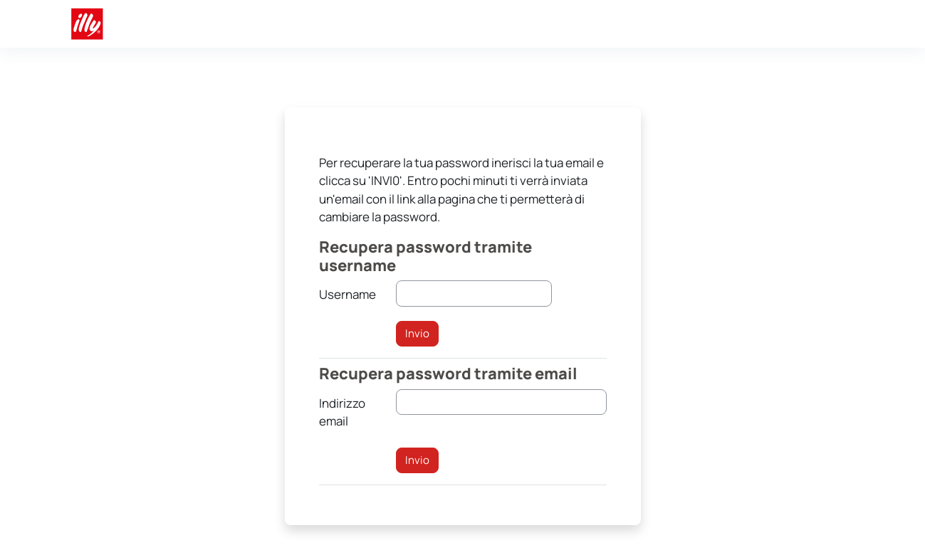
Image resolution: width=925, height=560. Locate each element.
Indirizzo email (342, 412)
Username (347, 294)
